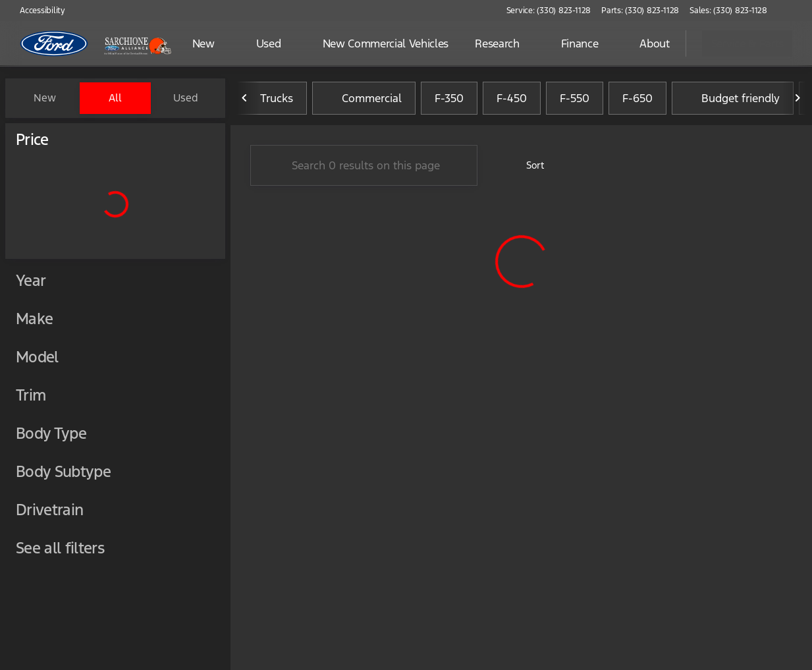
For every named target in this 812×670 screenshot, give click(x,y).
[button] (796, 11)
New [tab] (45, 98)
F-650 (637, 98)
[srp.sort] (528, 165)
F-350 (449, 98)
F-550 (575, 98)
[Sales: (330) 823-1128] (728, 11)
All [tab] (115, 98)
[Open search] (659, 43)
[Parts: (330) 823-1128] (640, 11)
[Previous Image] (245, 98)
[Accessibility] (37, 11)
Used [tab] (186, 98)
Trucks (269, 98)
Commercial (364, 98)
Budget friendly (733, 98)
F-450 (512, 98)
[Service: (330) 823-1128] (549, 11)
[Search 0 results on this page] (364, 165)
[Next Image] (798, 98)
